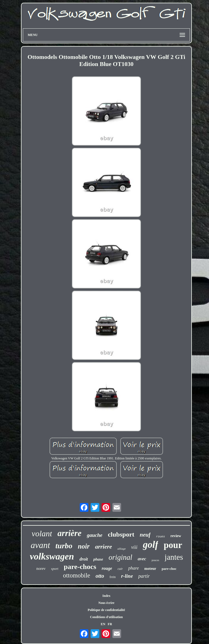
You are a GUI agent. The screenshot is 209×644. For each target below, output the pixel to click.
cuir (120, 569)
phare (133, 568)
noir (84, 546)
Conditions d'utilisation (106, 617)
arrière (69, 533)
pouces (155, 560)
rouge (107, 568)
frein (113, 577)
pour (173, 545)
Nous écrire (107, 603)
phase (98, 559)
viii (134, 547)
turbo (64, 546)
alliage (122, 549)
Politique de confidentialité (106, 610)
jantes (174, 557)
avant (40, 545)
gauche (95, 535)
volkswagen (52, 556)
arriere (103, 547)
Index (106, 596)
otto (100, 576)
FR (110, 624)
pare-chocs (80, 567)
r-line (127, 576)
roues (160, 537)
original (120, 557)
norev (41, 568)
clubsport (121, 534)
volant (42, 533)
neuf (145, 535)
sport (55, 569)
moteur (150, 569)
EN (103, 624)
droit (84, 559)
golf (150, 545)
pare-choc (169, 569)
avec (142, 559)
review (176, 536)
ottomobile (77, 575)
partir (144, 576)
